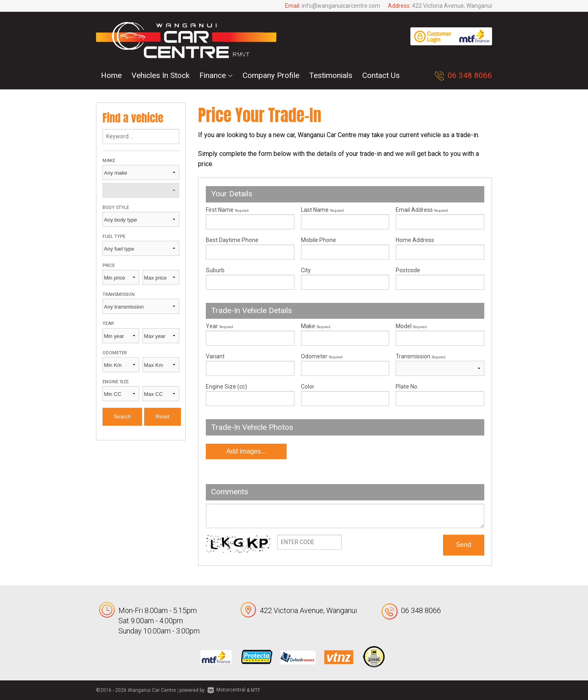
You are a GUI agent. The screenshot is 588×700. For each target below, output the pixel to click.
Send (464, 545)
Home (111, 75)
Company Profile (271, 75)
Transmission (119, 294)
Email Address (422, 210)
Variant (250, 364)
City (306, 270)
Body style (116, 208)
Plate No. (407, 387)
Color (308, 387)
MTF (255, 690)
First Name (227, 210)
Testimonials (331, 75)
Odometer (115, 353)
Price (109, 266)
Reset (163, 417)
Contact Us (381, 75)
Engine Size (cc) (226, 387)
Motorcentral (226, 690)
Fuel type (114, 237)
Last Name (322, 210)
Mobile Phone (318, 240)
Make (109, 161)
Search (122, 417)
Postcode (408, 270)
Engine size (116, 382)
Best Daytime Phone (232, 240)
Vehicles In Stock (160, 75)
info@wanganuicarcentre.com (341, 6)
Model (440, 334)
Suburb (215, 270)
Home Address (415, 240)
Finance (216, 75)
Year (108, 323)
